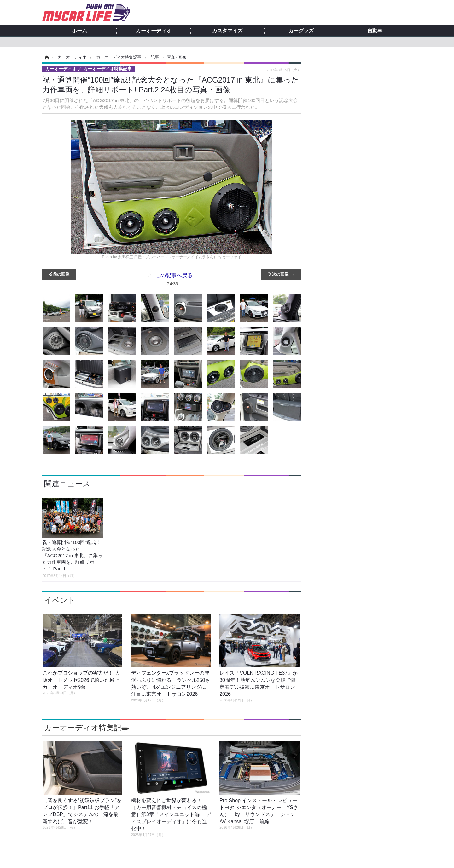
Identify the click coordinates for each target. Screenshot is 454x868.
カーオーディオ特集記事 (87, 728)
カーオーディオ (154, 31)
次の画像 (280, 274)
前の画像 (61, 274)
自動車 (375, 31)
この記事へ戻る (174, 281)
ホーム (79, 31)
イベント (60, 600)
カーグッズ (301, 31)
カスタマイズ (227, 31)
